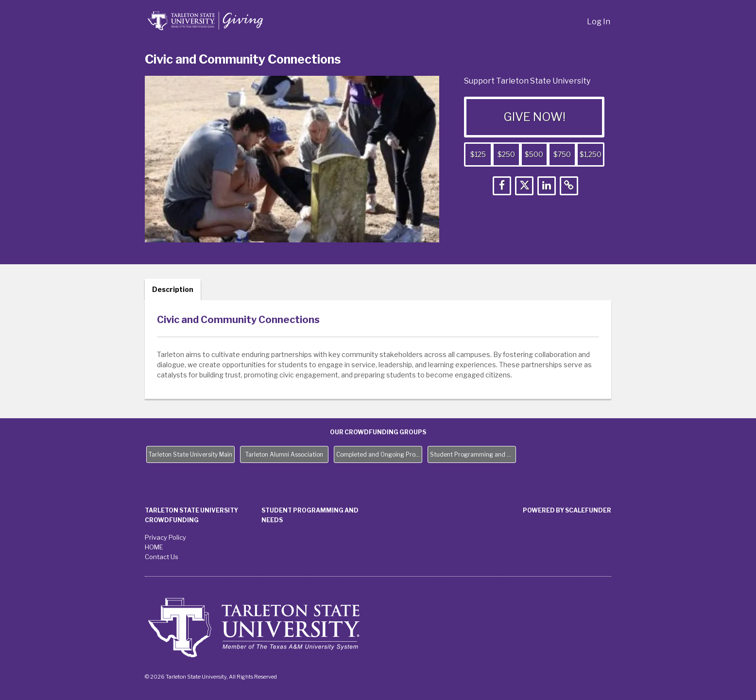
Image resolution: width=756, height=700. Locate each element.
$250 (506, 154)
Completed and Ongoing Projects (379, 454)
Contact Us (162, 557)
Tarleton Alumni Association (284, 454)
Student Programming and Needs (473, 454)
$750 (562, 154)
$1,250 (591, 154)
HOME (154, 547)
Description (173, 289)
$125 (478, 154)
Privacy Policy (165, 537)
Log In (599, 22)
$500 (534, 154)
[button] (502, 186)
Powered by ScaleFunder (567, 510)
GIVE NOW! (534, 117)
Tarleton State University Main (190, 454)
